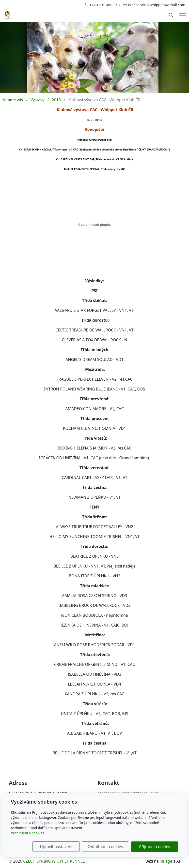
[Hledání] (171, 15)
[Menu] (183, 15)
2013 (56, 100)
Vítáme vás (13, 100)
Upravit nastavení (56, 847)
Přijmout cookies (154, 847)
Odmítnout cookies (105, 847)
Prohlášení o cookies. (28, 833)
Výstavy (37, 100)
